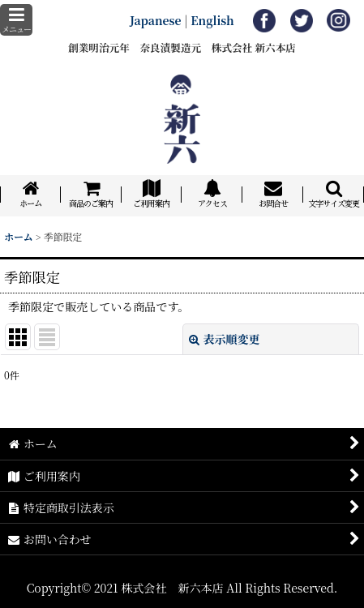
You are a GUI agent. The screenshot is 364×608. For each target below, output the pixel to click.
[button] (16, 20)
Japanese (156, 20)
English (212, 20)
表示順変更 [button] (225, 339)
